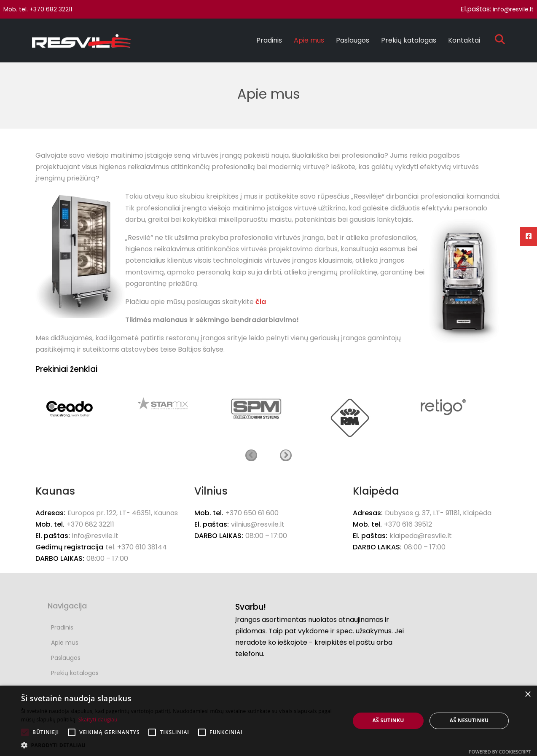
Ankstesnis (251, 455)
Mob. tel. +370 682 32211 (38, 9)
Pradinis (269, 40)
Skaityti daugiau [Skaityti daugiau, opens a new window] (98, 720)
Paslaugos (353, 40)
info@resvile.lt (513, 9)
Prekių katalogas (409, 40)
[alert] (268, 721)
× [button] (528, 695)
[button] (181, 745)
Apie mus (309, 40)
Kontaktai (464, 40)
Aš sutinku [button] (388, 720)
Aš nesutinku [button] (469, 720)
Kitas (286, 455)
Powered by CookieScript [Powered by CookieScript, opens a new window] (500, 752)
